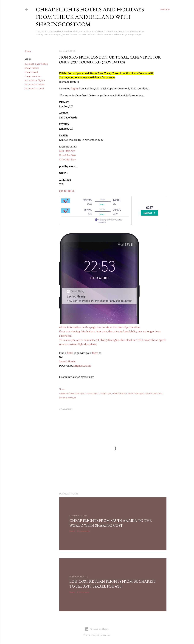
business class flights (36, 64)
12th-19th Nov (67, 151)
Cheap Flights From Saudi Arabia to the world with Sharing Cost (111, 523)
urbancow (106, 635)
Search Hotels (67, 361)
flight (95, 353)
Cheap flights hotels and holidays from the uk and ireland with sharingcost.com (90, 17)
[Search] (165, 9)
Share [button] (28, 51)
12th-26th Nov (67, 159)
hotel (70, 353)
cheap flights (32, 68)
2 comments (83, 592)
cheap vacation (33, 76)
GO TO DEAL (67, 191)
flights (75, 88)
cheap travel (31, 72)
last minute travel (34, 88)
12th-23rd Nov (67, 155)
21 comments (83, 531)
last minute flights (35, 80)
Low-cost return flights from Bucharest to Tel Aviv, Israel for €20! (113, 584)
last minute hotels (35, 84)
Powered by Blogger (97, 629)
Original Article (82, 366)
